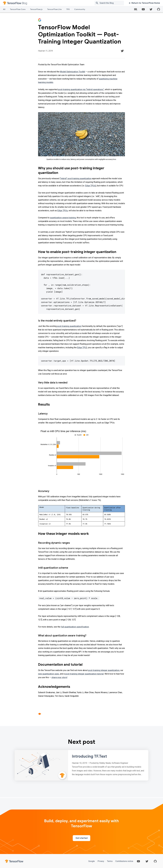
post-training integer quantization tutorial (84, 674)
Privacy (101, 861)
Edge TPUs (90, 186)
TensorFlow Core (18, 9)
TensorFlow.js (36, 9)
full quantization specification (75, 627)
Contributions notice (124, 861)
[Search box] (112, 3)
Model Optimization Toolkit (73, 72)
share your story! (59, 677)
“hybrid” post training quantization (76, 178)
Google (92, 861)
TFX (68, 9)
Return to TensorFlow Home (144, 3)
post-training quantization (69, 326)
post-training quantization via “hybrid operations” (81, 89)
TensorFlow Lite (54, 9)
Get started (81, 838)
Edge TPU (82, 348)
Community (80, 9)
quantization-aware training (63, 218)
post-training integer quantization (104, 670)
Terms (110, 861)
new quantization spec (49, 674)
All (4, 9)
